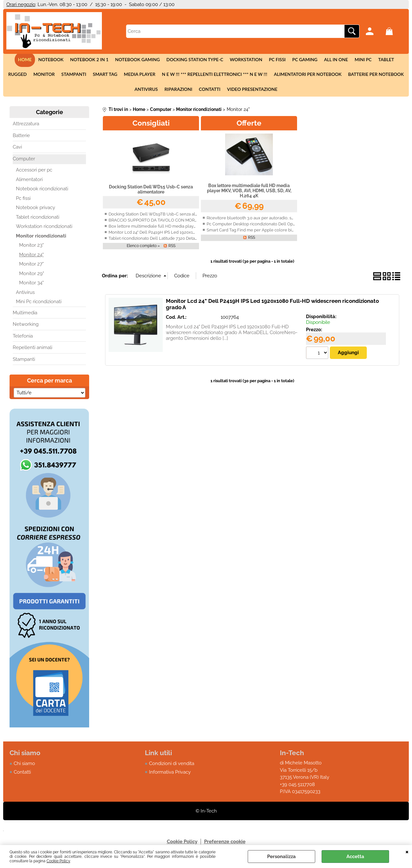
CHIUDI (407, 851)
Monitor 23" (31, 247)
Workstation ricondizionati (44, 228)
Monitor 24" (31, 256)
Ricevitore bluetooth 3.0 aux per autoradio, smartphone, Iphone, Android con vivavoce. (290, 219)
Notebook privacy (36, 209)
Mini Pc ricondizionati (39, 303)
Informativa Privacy (170, 773)
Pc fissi (265, 60)
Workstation (234, 60)
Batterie (21, 137)
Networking (26, 326)
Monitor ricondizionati (41, 237)
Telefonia (23, 337)
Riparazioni (163, 90)
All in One (323, 60)
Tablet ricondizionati (38, 218)
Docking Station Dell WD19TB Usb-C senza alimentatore (163, 215)
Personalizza (281, 857)
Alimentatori (29, 181)
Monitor (17, 75)
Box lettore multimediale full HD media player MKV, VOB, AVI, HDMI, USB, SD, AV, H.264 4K (249, 192)
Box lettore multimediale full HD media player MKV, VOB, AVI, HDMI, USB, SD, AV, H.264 (192, 227)
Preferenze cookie (225, 843)
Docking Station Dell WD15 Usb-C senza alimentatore (151, 191)
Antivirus (394, 75)
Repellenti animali (32, 349)
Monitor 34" (31, 284)
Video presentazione (237, 90)
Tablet (373, 60)
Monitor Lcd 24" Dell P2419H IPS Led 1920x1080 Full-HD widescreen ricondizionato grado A (197, 233)
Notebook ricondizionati (42, 190)
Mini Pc (350, 60)
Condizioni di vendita (172, 765)
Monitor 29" (32, 275)
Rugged (396, 60)
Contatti (195, 90)
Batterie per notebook (348, 75)
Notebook (39, 60)
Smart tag (78, 75)
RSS (172, 247)
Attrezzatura (26, 125)
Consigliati (151, 124)
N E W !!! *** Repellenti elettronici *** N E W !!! (187, 75)
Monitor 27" (31, 266)
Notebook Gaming (125, 60)
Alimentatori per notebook (280, 75)
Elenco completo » (143, 247)
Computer (24, 160)
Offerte (249, 124)
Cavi (17, 149)
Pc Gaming (292, 60)
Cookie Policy (58, 861)
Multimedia (25, 314)
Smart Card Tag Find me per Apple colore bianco (254, 231)
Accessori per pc (34, 171)
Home (14, 60)
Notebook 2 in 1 (78, 60)
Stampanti (47, 75)
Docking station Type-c (183, 60)
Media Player (112, 75)
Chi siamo (24, 765)
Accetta (355, 857)
